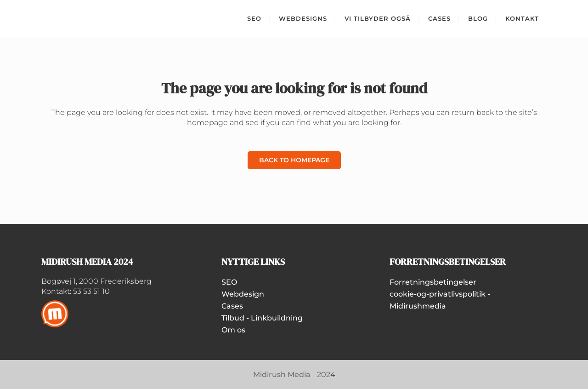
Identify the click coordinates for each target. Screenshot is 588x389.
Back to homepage (294, 160)
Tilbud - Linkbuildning (262, 318)
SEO (229, 282)
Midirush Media (282, 375)
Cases (232, 306)
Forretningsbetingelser (433, 282)
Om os (233, 330)
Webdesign (243, 294)
